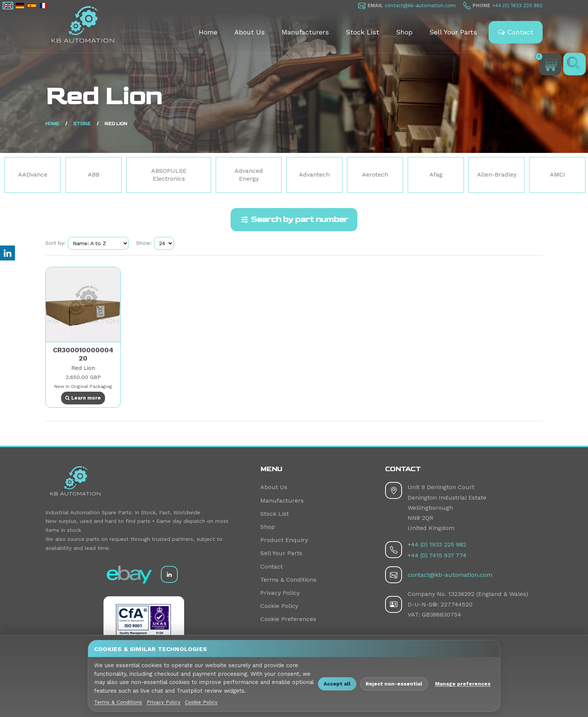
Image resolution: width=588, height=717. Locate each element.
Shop (404, 32)
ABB (137, 174)
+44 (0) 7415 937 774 (437, 555)
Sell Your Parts (453, 32)
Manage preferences (463, 684)
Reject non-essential (394, 684)
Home (208, 32)
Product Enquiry (284, 540)
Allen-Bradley (541, 174)
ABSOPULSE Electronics (213, 175)
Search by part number (294, 220)
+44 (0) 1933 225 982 (517, 5)
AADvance (76, 174)
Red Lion (83, 368)
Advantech (358, 174)
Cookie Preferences (288, 619)
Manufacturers (305, 32)
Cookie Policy (279, 606)
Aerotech (419, 174)
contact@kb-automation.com (420, 5)
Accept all (337, 684)
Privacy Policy (280, 593)
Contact (516, 32)
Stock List (362, 32)
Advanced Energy (292, 175)
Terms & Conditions (288, 580)
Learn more (83, 398)
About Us (250, 32)
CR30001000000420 (83, 354)
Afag (480, 174)
